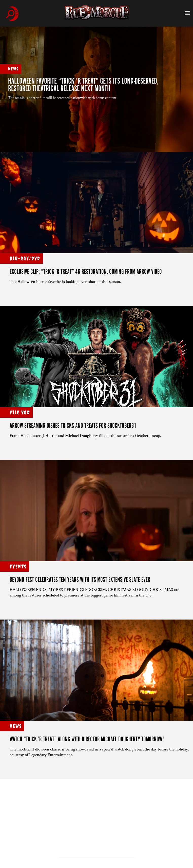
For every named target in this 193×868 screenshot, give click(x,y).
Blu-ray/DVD (25, 258)
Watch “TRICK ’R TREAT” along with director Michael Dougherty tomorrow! (87, 739)
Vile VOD (20, 412)
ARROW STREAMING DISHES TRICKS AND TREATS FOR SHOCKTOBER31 (73, 426)
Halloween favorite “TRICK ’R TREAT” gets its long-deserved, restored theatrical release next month (83, 85)
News (13, 69)
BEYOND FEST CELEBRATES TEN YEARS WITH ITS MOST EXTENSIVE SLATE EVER (80, 580)
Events (18, 566)
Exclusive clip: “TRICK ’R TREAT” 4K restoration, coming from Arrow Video (86, 272)
